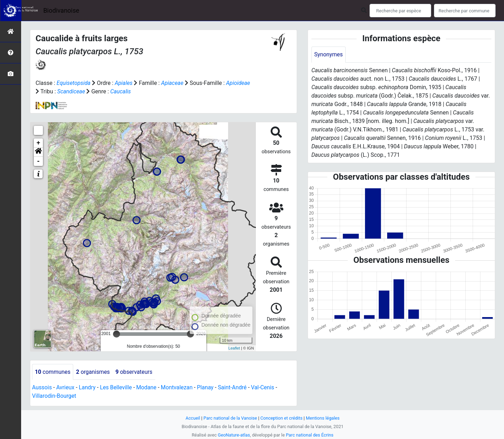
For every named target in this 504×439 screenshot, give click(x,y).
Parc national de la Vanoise (230, 418)
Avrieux (65, 388)
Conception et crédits (282, 418)
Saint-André (234, 388)
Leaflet (234, 348)
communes (53, 372)
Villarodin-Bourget (54, 396)
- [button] (39, 161)
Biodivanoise (61, 10)
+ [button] (39, 143)
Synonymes (329, 54)
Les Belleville (117, 388)
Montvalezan (178, 388)
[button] (38, 152)
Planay (207, 388)
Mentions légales (323, 418)
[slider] (116, 334)
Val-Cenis (265, 388)
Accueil (192, 418)
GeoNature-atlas (234, 435)
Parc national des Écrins (310, 435)
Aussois (42, 388)
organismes (93, 372)
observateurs (135, 372)
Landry (88, 388)
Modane (147, 388)
